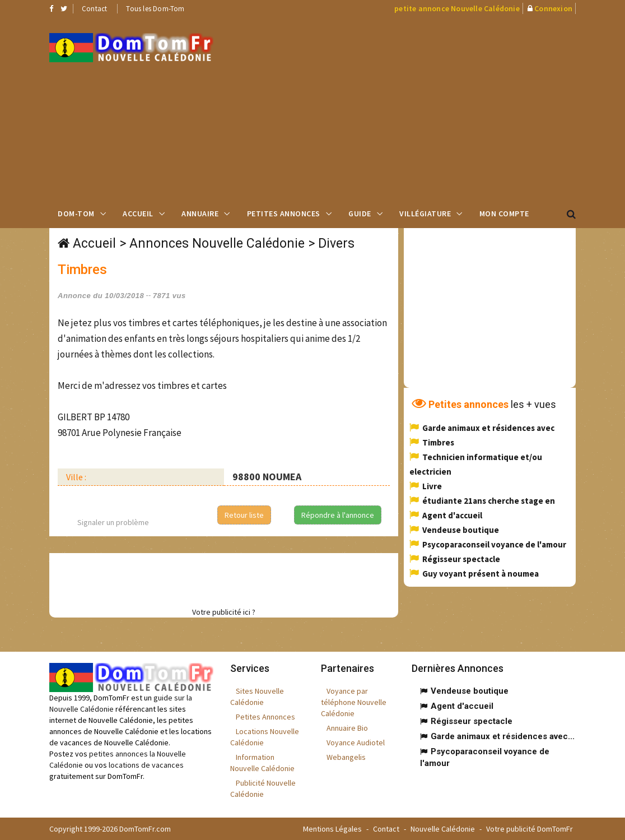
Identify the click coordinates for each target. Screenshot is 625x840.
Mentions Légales (332, 829)
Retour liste (244, 515)
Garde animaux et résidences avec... (503, 736)
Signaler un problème (113, 522)
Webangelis (346, 757)
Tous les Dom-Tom (155, 9)
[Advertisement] (427, 107)
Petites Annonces (284, 214)
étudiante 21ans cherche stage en (489, 501)
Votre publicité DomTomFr (530, 829)
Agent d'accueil (452, 515)
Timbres (438, 442)
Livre (432, 486)
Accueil (138, 214)
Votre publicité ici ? (224, 612)
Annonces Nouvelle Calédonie (217, 243)
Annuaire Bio (347, 728)
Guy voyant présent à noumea (481, 574)
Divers (336, 243)
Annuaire (200, 214)
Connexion (553, 8)
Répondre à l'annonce (338, 515)
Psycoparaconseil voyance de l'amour (494, 544)
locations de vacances (146, 765)
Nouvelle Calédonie (443, 829)
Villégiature (425, 214)
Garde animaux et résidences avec (488, 428)
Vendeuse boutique (461, 530)
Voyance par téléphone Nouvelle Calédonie (354, 702)
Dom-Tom (76, 214)
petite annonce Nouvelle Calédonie (457, 8)
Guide (360, 214)
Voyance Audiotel (356, 742)
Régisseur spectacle (461, 559)
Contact (94, 9)
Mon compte (504, 214)
